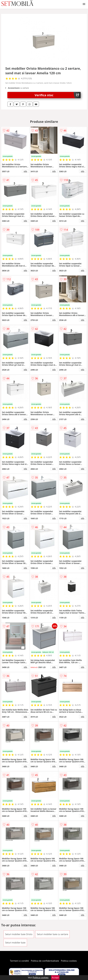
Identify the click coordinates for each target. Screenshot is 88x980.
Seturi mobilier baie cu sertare (52, 934)
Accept (55, 977)
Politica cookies (69, 961)
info (25, 171)
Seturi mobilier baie (15, 943)
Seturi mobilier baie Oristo (19, 934)
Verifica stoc (58, 95)
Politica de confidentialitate (45, 961)
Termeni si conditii (19, 961)
